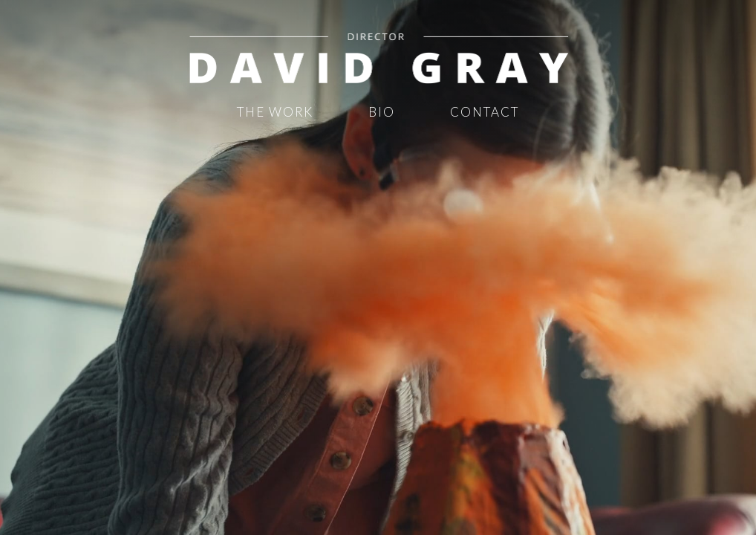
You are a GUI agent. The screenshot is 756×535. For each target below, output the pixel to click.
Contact (485, 112)
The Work (275, 112)
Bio (382, 112)
